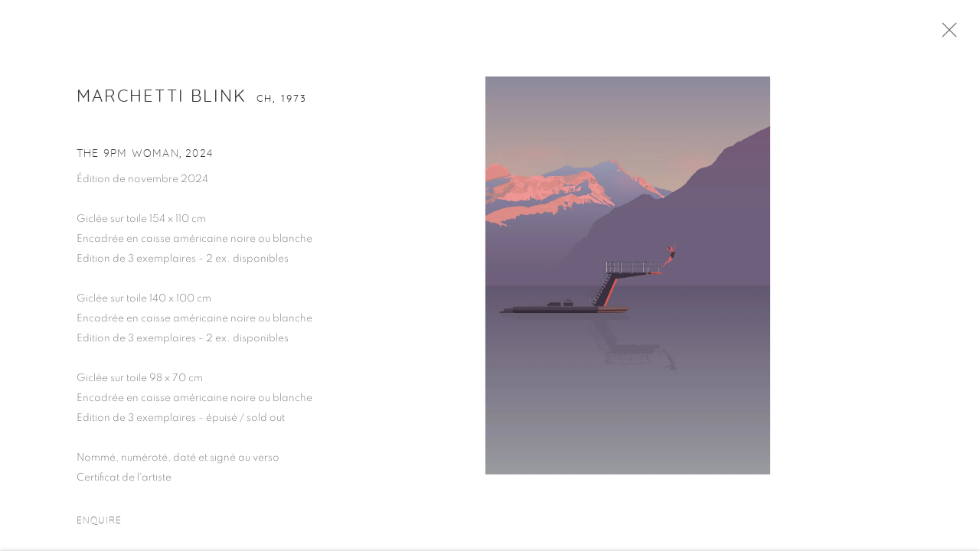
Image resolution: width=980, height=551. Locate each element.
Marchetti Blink (162, 100)
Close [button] (949, 34)
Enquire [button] (100, 524)
